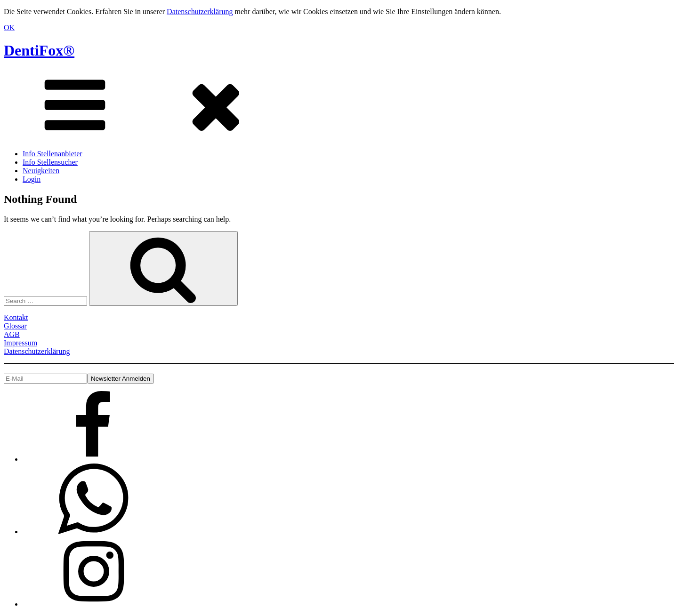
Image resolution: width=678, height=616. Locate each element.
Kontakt (16, 317)
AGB (12, 334)
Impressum (20, 343)
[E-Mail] (45, 379)
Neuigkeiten (41, 171)
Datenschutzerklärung (200, 12)
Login (32, 179)
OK (9, 28)
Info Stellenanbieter (52, 154)
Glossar (15, 326)
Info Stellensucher (50, 162)
